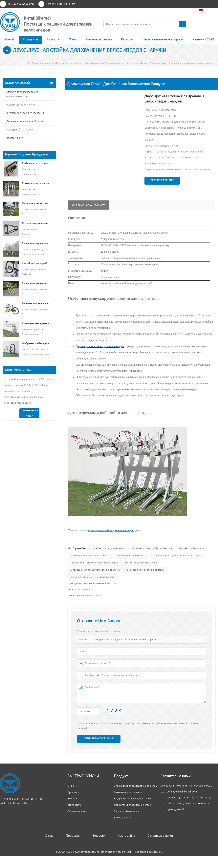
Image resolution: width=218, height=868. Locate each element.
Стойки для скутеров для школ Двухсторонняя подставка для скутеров (36, 163)
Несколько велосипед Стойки (141, 563)
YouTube (168, 4)
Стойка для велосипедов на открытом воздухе (77, 63)
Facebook (161, 4)
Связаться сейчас (162, 181)
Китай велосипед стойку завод (109, 548)
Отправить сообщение (99, 739)
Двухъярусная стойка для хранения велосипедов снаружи (124, 640)
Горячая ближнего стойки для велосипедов (94, 563)
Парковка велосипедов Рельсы (131, 556)
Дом (32, 63)
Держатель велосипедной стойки (25, 121)
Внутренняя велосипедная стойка (25, 113)
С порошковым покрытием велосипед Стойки (96, 570)
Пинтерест (153, 4)
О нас (73, 40)
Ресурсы (127, 40)
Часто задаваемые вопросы (163, 40)
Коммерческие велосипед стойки (89, 556)
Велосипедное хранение (21, 105)
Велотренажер (15, 138)
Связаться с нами (99, 40)
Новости (53, 40)
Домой (9, 40)
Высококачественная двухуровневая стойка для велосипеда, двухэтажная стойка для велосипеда (36, 243)
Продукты (31, 40)
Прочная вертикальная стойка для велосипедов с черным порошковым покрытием (36, 223)
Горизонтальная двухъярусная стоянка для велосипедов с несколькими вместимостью (36, 323)
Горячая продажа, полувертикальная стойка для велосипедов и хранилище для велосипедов (36, 183)
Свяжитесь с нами (30, 413)
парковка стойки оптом (191, 548)
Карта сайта (74, 805)
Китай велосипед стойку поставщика (152, 548)
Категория (44, 63)
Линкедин (175, 4)
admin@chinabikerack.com (61, 4)
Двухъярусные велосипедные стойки (125, 63)
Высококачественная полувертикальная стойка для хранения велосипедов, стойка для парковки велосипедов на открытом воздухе (36, 283)
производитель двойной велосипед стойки (178, 556)
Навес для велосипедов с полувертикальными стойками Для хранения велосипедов (36, 203)
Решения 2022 (203, 40)
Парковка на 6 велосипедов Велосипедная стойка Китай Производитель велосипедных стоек (36, 303)
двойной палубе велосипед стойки (146, 570)
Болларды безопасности (20, 130)
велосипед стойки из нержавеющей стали (93, 577)
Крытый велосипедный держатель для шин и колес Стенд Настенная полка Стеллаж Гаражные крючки (36, 263)
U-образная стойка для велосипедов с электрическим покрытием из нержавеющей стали (36, 343)
